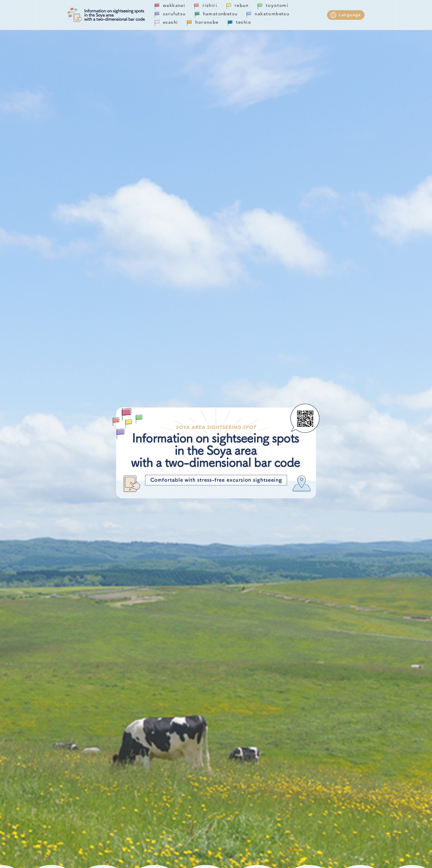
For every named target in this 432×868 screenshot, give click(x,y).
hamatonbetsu (220, 14)
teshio (244, 23)
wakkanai (174, 6)
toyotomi (277, 6)
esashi (170, 23)
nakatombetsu (272, 14)
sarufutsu (174, 14)
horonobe (207, 23)
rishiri (210, 6)
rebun (241, 6)
